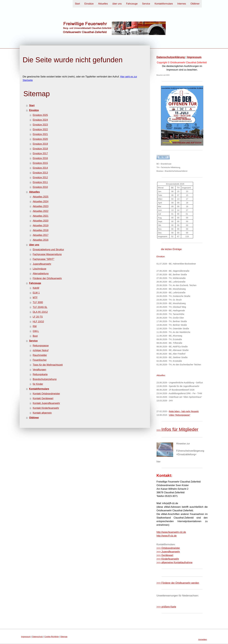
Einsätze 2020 (40, 139)
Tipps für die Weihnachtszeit (48, 365)
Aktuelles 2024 (41, 201)
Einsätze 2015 (40, 163)
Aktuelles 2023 (41, 206)
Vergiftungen (39, 370)
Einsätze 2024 (40, 120)
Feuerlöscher (40, 360)
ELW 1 (36, 293)
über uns (117, 4)
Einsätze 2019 (40, 144)
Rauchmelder (40, 355)
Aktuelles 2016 (41, 240)
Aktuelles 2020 (41, 221)
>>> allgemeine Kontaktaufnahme (175, 562)
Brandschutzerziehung (45, 379)
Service (146, 4)
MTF (35, 298)
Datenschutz (38, 637)
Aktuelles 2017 (41, 235)
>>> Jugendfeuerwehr (168, 552)
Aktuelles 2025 (41, 197)
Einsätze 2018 (40, 149)
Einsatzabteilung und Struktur (48, 250)
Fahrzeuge (132, 4)
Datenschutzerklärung (171, 57)
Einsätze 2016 (40, 158)
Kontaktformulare (164, 4)
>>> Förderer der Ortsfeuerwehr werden (178, 583)
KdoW (36, 288)
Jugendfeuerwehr (42, 264)
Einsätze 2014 (40, 168)
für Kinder (38, 384)
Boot (35, 336)
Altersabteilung (41, 274)
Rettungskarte (40, 374)
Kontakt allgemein (42, 413)
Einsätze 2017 (40, 153)
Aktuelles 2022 (41, 211)
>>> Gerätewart (165, 555)
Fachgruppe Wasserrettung (47, 254)
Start (77, 4)
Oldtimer (195, 4)
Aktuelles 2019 (41, 225)
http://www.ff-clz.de (167, 536)
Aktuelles (103, 4)
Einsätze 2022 (40, 129)
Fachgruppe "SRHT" (44, 259)
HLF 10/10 (38, 322)
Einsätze (89, 4)
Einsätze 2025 (40, 115)
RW (35, 326)
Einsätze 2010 (40, 187)
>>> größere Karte (166, 607)
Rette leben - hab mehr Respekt (184, 411)
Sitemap (64, 637)
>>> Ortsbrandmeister (168, 548)
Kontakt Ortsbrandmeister (46, 394)
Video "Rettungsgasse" (180, 415)
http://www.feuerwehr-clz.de (171, 532)
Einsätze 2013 (40, 173)
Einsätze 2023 (40, 125)
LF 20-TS (38, 317)
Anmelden (203, 639)
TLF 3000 (38, 302)
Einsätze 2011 (40, 182)
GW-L (36, 331)
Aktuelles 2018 (41, 230)
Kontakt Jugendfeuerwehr (46, 403)
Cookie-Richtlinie (52, 637)
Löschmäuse (39, 269)
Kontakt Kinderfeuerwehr (46, 408)
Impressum (194, 57)
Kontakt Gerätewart (43, 398)
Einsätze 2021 (40, 134)
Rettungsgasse (41, 346)
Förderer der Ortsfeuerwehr (47, 278)
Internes (182, 4)
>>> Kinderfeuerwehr (168, 559)
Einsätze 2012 (40, 177)
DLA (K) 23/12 (40, 312)
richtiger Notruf (41, 350)
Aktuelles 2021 (41, 216)
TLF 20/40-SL (40, 307)
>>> (177, 430)
